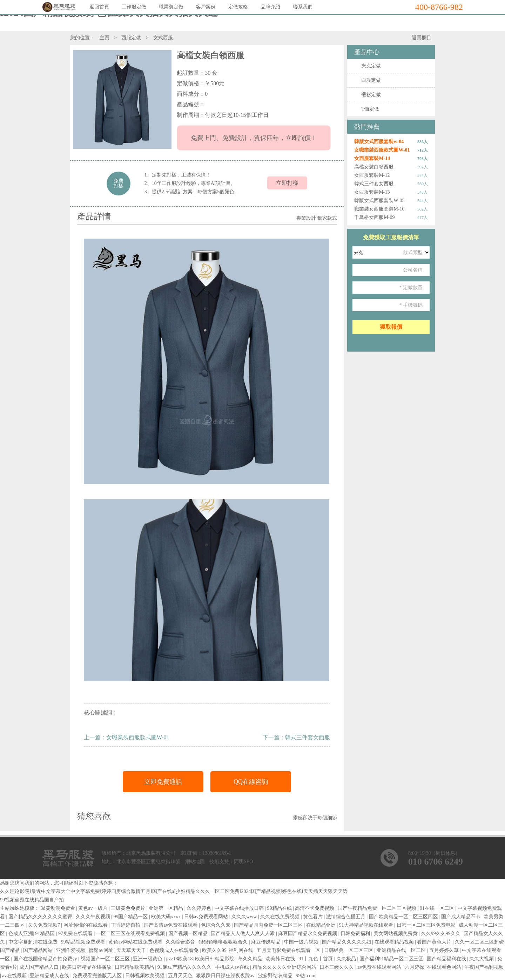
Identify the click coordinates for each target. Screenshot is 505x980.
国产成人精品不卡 (462, 917)
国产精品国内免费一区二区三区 (269, 925)
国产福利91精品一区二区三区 (392, 959)
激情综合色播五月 (346, 917)
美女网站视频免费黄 (396, 934)
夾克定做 (371, 66)
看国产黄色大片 (435, 942)
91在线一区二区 (438, 908)
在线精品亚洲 (322, 925)
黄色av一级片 (93, 908)
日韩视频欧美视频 (146, 976)
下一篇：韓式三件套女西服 (296, 737)
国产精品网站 (39, 950)
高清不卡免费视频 (315, 908)
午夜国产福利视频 (484, 967)
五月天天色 (181, 976)
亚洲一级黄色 (148, 959)
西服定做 (131, 38)
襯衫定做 (371, 95)
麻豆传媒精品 (267, 942)
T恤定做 (370, 109)
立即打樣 (287, 183)
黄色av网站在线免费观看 (136, 942)
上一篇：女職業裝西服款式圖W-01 (127, 737)
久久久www (245, 917)
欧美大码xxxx (167, 917)
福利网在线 (242, 950)
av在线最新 (15, 976)
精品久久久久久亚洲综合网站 (285, 967)
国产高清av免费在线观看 (171, 925)
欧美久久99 (214, 950)
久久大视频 (482, 959)
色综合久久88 (216, 925)
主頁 (105, 38)
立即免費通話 (163, 782)
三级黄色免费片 (129, 908)
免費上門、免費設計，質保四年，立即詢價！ (254, 138)
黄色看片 (314, 917)
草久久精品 (251, 959)
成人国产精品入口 (40, 967)
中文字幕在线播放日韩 (240, 908)
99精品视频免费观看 (84, 942)
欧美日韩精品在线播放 (87, 967)
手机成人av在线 (233, 967)
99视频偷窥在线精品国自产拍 (32, 900)
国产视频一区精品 (189, 934)
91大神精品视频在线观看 (367, 925)
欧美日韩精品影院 (215, 959)
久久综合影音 (181, 942)
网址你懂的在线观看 (86, 925)
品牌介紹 (270, 7)
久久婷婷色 (200, 908)
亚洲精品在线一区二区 (402, 950)
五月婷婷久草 (445, 950)
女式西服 (163, 38)
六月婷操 (415, 967)
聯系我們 (303, 7)
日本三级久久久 (337, 967)
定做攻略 (238, 7)
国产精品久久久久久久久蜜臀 (41, 917)
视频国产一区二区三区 (106, 959)
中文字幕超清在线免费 (34, 942)
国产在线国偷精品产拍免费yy (46, 959)
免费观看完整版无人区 (98, 976)
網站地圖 (195, 862)
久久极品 (347, 959)
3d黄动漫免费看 (59, 908)
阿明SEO (243, 862)
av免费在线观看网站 (380, 967)
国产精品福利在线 (447, 959)
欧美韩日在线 (281, 959)
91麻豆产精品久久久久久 (185, 967)
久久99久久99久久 (442, 934)
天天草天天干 (132, 950)
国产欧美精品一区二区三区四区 (404, 917)
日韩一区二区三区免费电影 (427, 925)
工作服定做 (134, 7)
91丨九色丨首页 (316, 959)
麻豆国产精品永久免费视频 (308, 934)
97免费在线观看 (76, 934)
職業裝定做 (171, 7)
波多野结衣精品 (276, 976)
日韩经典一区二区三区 (349, 950)
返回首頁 (99, 7)
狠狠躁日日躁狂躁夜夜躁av (226, 976)
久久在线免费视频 (281, 917)
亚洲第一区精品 (167, 908)
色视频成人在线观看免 (175, 950)
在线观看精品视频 (395, 942)
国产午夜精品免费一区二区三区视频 (378, 908)
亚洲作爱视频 (72, 950)
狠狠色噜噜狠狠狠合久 (224, 942)
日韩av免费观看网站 (207, 917)
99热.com (305, 976)
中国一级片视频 (302, 942)
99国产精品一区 (131, 917)
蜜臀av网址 (102, 950)
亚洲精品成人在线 (50, 976)
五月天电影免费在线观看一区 (289, 950)
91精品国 (46, 934)
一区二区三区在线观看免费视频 (131, 934)
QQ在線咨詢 (251, 782)
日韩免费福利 (356, 934)
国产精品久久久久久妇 (347, 942)
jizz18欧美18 (179, 959)
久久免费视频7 (45, 925)
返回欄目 (422, 38)
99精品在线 (280, 908)
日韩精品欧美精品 (135, 967)
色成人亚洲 (21, 934)
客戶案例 (206, 7)
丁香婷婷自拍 (126, 925)
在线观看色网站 (445, 967)
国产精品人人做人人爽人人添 (243, 934)
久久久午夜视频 (94, 917)
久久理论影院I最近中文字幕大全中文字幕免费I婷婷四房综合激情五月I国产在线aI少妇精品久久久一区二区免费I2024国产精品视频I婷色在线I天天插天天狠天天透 (174, 891)
